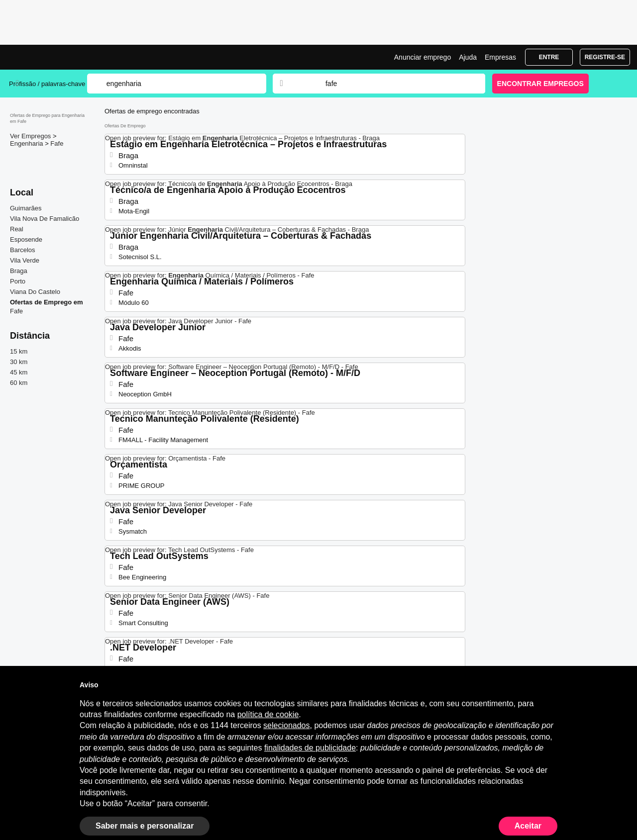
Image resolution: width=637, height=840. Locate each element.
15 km (19, 351)
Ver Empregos (31, 136)
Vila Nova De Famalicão (45, 219)
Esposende (26, 239)
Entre (549, 57)
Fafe (57, 143)
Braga (19, 271)
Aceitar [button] (528, 826)
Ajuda (468, 57)
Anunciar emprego (423, 57)
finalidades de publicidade (310, 748)
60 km (19, 383)
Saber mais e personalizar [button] (145, 826)
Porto (18, 281)
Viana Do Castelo (35, 292)
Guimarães (26, 208)
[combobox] (396, 84)
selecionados (286, 725)
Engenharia (27, 143)
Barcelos (23, 250)
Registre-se (605, 57)
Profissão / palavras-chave (47, 84)
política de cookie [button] (268, 714)
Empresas (500, 57)
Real (17, 229)
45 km (19, 372)
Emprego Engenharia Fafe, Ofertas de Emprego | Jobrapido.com (46, 57)
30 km (19, 362)
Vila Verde (25, 260)
